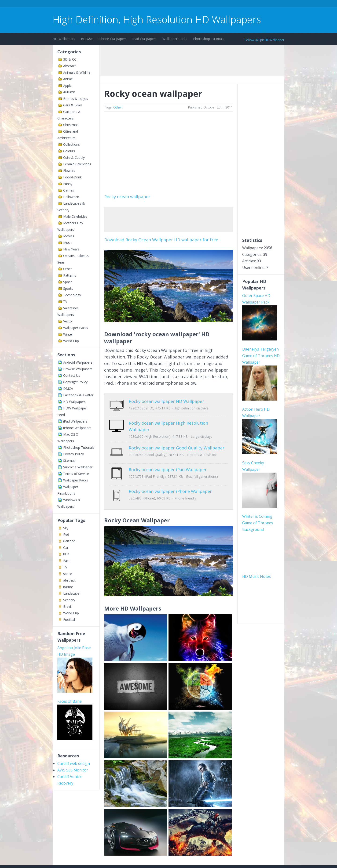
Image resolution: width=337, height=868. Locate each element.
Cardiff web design (74, 763)
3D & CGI (70, 59)
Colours (69, 151)
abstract (69, 580)
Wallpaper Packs (175, 39)
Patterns (70, 275)
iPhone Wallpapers (113, 39)
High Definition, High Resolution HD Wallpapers (157, 19)
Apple (67, 85)
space (68, 574)
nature (68, 587)
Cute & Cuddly (74, 157)
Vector (68, 321)
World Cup (71, 341)
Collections (71, 144)
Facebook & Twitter (78, 395)
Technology (72, 295)
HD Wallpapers (64, 39)
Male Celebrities (75, 216)
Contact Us (72, 375)
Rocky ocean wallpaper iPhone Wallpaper (170, 481)
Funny (68, 184)
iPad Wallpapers (145, 39)
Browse (87, 39)
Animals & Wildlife (77, 72)
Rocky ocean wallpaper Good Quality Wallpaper (177, 444)
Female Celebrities (77, 164)
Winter (68, 334)
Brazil (67, 606)
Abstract (70, 66)
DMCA (68, 389)
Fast (66, 561)
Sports (68, 288)
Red (66, 534)
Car (66, 548)
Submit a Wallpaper (78, 467)
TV (65, 302)
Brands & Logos (76, 99)
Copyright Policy (75, 382)
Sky (66, 528)
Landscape (71, 593)
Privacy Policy (73, 454)
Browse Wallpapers (78, 369)
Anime (68, 79)
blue (66, 554)
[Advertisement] (138, 4)
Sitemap (69, 461)
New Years (71, 249)
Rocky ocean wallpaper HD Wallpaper (166, 401)
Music (68, 243)
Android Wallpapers (78, 362)
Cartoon (69, 541)
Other (68, 269)
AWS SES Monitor (73, 770)
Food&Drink (72, 177)
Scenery (69, 600)
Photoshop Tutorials (209, 39)
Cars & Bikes (73, 105)
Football (69, 620)
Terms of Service (76, 474)
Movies (69, 236)
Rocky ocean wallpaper (127, 197)
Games (69, 190)
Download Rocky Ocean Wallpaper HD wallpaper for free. (162, 240)
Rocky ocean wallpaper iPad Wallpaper (168, 463)
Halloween (71, 197)
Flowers (69, 171)
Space (68, 282)
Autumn (69, 92)
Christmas (71, 125)
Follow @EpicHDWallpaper (264, 40)
